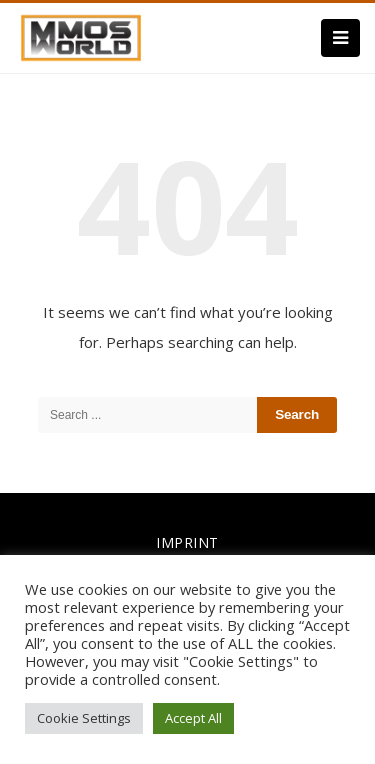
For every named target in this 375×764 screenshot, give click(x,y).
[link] (81, 36)
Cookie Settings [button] (84, 718)
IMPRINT (187, 542)
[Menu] (340, 38)
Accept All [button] (193, 718)
